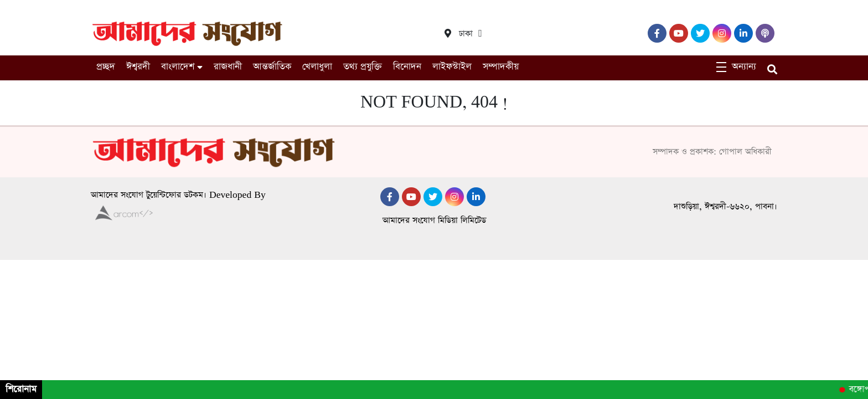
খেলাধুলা (317, 67)
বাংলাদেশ (178, 67)
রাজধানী (228, 67)
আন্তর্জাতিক (272, 67)
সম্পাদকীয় (501, 67)
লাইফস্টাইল (452, 67)
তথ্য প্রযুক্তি (363, 67)
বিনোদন (407, 67)
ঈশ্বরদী (138, 67)
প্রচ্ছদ (106, 67)
